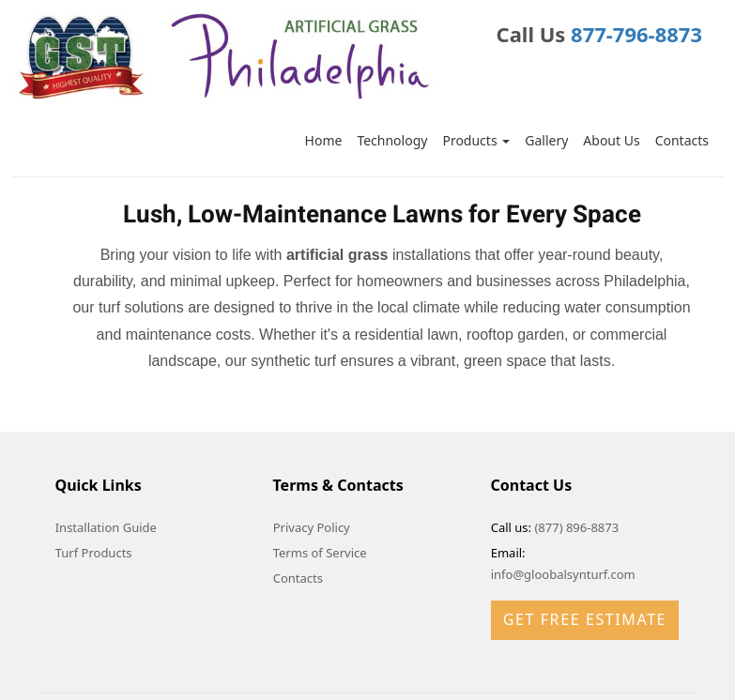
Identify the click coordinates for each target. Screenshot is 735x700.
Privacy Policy (312, 527)
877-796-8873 (636, 34)
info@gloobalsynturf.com (563, 574)
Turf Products (94, 553)
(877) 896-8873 (576, 527)
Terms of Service (320, 553)
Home (324, 140)
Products (476, 140)
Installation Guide (106, 527)
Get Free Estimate (585, 619)
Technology (392, 140)
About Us (611, 140)
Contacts (682, 140)
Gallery (546, 140)
